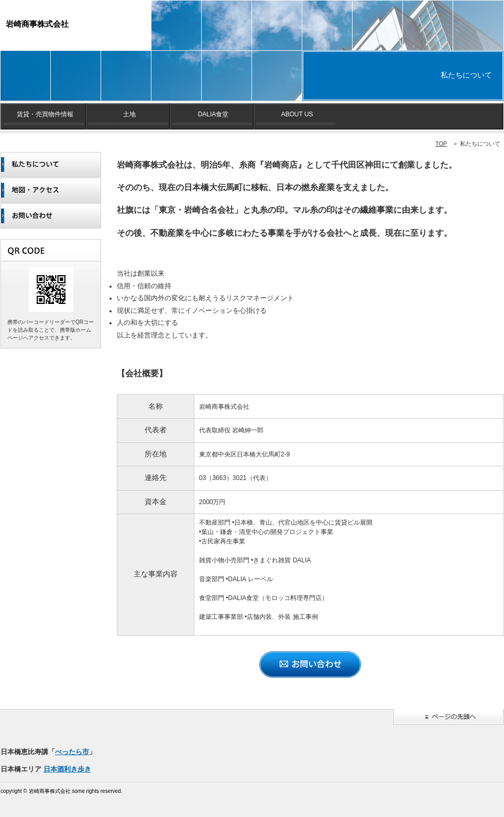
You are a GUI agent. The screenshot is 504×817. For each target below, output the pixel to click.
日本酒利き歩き (67, 769)
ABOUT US (297, 114)
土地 (129, 114)
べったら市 (72, 752)
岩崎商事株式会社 (37, 24)
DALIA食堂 (213, 114)
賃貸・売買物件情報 (45, 114)
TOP (441, 144)
